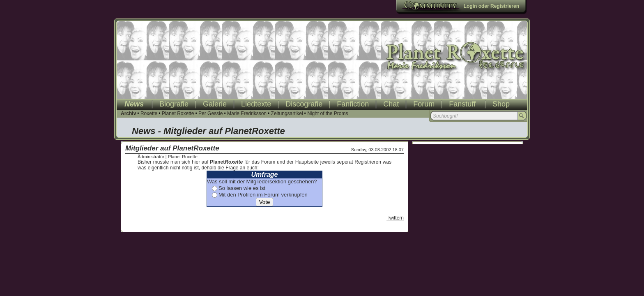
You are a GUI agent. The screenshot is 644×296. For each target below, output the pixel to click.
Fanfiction (353, 104)
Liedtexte (256, 104)
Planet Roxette (178, 113)
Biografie (174, 104)
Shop (501, 104)
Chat (391, 104)
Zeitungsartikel (287, 113)
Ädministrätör (151, 157)
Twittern (395, 218)
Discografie (304, 104)
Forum (424, 104)
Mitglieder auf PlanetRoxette (172, 148)
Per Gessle (210, 113)
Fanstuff (462, 104)
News (134, 104)
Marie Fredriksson (247, 113)
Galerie (215, 104)
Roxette (149, 113)
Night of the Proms (328, 113)
